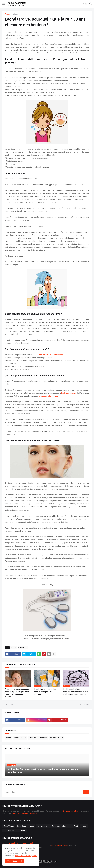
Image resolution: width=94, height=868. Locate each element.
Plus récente (9, 705)
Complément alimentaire (61, 826)
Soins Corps (22, 826)
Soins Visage (23, 648)
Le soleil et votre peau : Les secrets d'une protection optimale (45, 692)
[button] (3, 4)
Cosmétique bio (20, 738)
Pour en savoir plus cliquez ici (26, 856)
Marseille (33, 738)
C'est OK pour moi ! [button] (15, 861)
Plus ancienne (85, 705)
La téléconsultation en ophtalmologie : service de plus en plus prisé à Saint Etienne (76, 692)
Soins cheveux (43, 826)
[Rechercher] (44, 792)
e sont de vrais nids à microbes (50, 355)
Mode (9, 738)
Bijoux (84, 826)
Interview (43, 738)
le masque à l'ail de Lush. (49, 396)
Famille (23, 830)
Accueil (8, 14)
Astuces (15, 14)
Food (76, 826)
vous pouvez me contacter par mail (25, 813)
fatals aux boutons (69, 393)
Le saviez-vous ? (56, 738)
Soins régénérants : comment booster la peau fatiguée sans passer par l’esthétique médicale (17, 693)
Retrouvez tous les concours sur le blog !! (18, 843)
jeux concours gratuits (60, 845)
